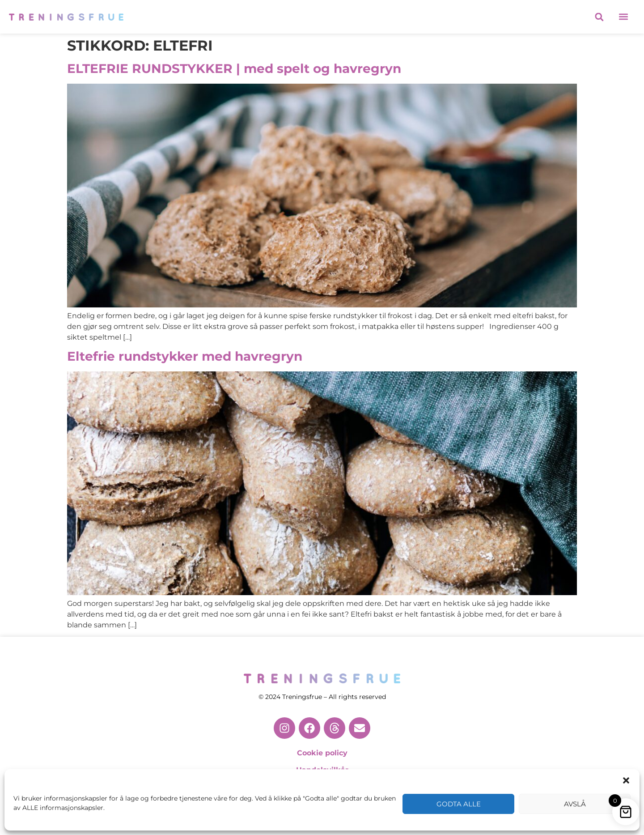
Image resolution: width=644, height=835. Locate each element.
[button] (626, 780)
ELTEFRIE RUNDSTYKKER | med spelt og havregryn (234, 68)
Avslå (575, 804)
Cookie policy (322, 753)
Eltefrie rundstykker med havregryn (185, 356)
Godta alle (459, 804)
